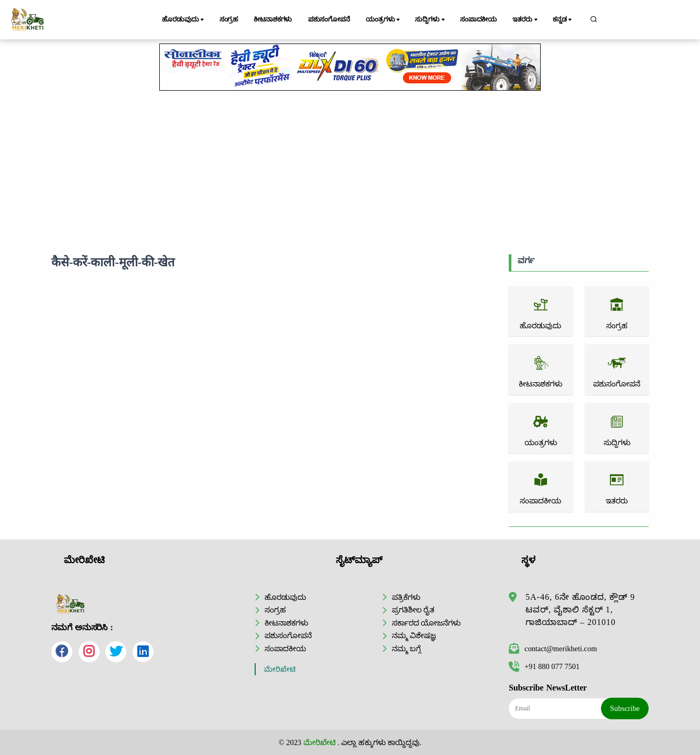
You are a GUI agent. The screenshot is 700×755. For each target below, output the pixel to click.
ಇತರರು (526, 20)
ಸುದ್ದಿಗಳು (430, 20)
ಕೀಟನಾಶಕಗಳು (273, 19)
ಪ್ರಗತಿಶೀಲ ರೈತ (413, 610)
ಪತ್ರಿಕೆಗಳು (406, 597)
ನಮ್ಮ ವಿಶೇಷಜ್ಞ (414, 635)
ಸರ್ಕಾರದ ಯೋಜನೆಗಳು (426, 623)
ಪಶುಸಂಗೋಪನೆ (329, 19)
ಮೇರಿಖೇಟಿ (280, 669)
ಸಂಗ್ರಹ (229, 19)
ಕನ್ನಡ (563, 20)
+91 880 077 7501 (544, 666)
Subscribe (625, 708)
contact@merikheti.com (553, 649)
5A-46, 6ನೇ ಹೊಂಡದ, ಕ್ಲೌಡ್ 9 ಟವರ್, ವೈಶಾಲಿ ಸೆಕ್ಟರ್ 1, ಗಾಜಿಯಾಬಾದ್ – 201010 (580, 610)
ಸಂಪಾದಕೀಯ (478, 19)
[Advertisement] (350, 170)
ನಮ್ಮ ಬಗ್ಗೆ (407, 649)
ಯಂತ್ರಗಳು (384, 20)
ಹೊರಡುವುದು (184, 20)
